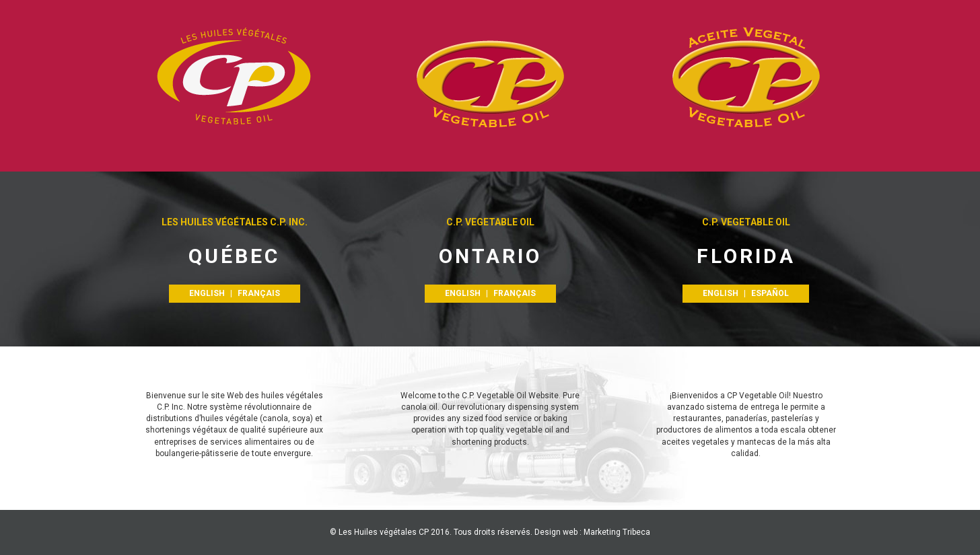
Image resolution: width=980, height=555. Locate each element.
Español (770, 293)
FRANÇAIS (259, 293)
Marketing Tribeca (617, 532)
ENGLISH (207, 293)
